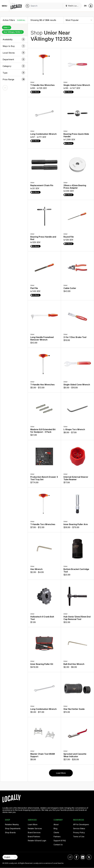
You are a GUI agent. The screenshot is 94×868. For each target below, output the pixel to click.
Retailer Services (35, 828)
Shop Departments (13, 828)
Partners (57, 837)
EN (85, 6)
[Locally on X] (89, 857)
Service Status (79, 828)
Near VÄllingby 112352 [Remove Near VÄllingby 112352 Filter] (13, 32)
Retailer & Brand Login (37, 841)
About (56, 824)
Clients (56, 832)
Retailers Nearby (12, 824)
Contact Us (58, 845)
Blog (55, 828)
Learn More (33, 824)
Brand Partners (34, 837)
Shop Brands (10, 832)
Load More (61, 773)
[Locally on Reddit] (70, 857)
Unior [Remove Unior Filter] (7, 27)
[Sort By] (79, 20)
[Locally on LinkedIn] (83, 857)
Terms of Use (79, 837)
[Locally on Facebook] (76, 857)
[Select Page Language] (10, 857)
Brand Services (34, 832)
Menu (5, 6)
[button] (14, 39)
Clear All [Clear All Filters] (21, 20)
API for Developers (81, 824)
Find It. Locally (73, 6)
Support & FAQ (60, 841)
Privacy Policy (79, 832)
